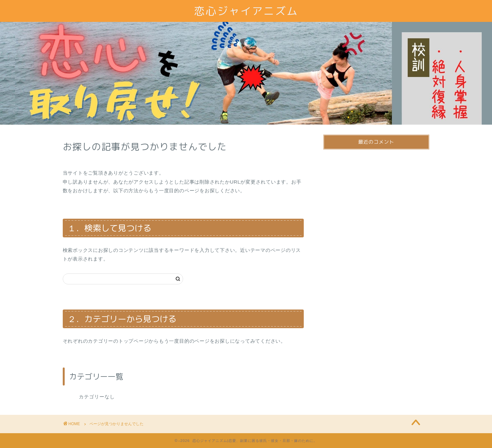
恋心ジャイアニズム (246, 11)
